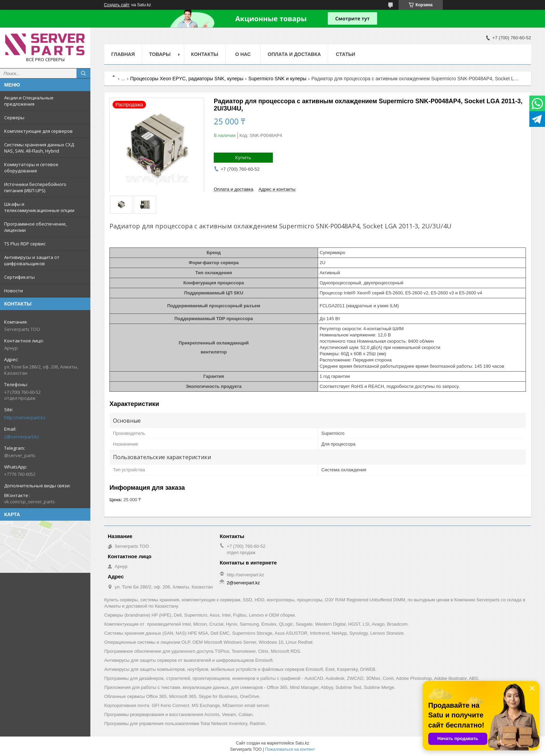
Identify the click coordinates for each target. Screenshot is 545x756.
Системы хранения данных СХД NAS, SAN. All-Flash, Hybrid (39, 148)
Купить (243, 157)
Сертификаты (19, 277)
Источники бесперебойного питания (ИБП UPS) (35, 187)
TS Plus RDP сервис (25, 244)
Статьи (345, 54)
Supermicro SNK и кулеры (278, 79)
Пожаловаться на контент (290, 749)
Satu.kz (302, 743)
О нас (243, 54)
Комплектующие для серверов (38, 131)
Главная (123, 54)
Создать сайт (117, 5)
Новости (14, 291)
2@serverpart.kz (22, 437)
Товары (160, 54)
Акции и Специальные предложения (29, 101)
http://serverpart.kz (25, 417)
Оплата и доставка (294, 54)
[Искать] (83, 73)
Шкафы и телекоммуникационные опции (39, 207)
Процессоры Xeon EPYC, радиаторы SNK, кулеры (187, 79)
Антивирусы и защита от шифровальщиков (32, 260)
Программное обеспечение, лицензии (35, 227)
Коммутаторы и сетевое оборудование (31, 168)
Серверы (14, 117)
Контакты (205, 54)
